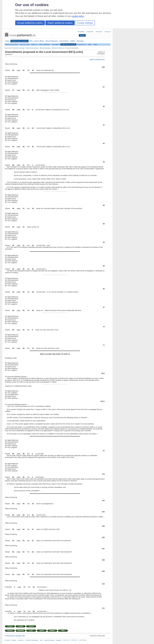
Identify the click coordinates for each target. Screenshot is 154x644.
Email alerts (90, 32)
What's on (34, 44)
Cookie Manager (83, 640)
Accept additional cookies (30, 23)
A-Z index (7, 640)
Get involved (64, 41)
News (90, 44)
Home (7, 41)
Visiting (72, 41)
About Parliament (52, 41)
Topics (95, 44)
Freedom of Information (32, 640)
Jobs (41, 640)
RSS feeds (99, 32)
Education (80, 41)
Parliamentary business (19, 41)
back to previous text (97, 59)
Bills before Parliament (58, 48)
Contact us (107, 32)
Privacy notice (66, 640)
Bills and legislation (45, 48)
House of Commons (12, 44)
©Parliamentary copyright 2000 (15, 636)
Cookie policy (74, 640)
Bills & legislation (45, 44)
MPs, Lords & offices (37, 41)
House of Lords (25, 44)
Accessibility (81, 32)
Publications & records (68, 44)
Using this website (49, 640)
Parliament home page (18, 48)
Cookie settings (85, 23)
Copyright (58, 640)
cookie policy (78, 16)
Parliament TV (82, 44)
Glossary (14, 640)
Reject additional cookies (60, 23)
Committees (56, 44)
